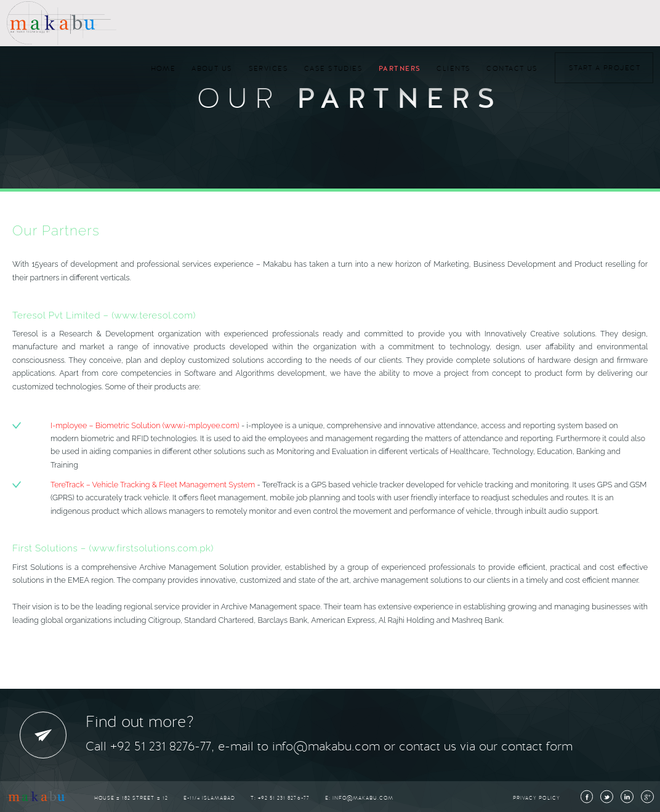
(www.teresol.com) (154, 315)
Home (163, 69)
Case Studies (333, 69)
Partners (400, 69)
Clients (453, 69)
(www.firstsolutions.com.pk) (151, 548)
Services (268, 69)
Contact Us (512, 69)
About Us (212, 69)
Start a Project (605, 68)
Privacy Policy (536, 798)
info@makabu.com (363, 798)
